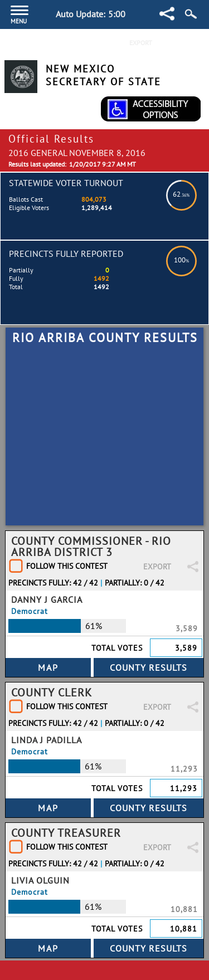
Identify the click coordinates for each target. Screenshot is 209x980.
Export (141, 43)
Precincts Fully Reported (66, 253)
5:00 (117, 14)
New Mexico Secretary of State (103, 75)
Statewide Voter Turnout (66, 183)
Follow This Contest (67, 566)
